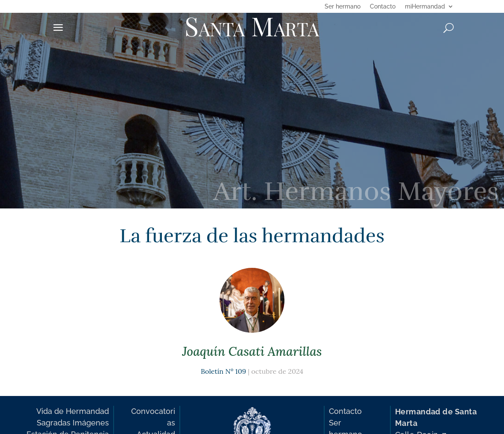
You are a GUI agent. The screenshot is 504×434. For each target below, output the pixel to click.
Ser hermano (343, 7)
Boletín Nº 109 (223, 371)
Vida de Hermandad (73, 411)
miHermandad (425, 7)
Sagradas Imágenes (73, 423)
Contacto (383, 7)
